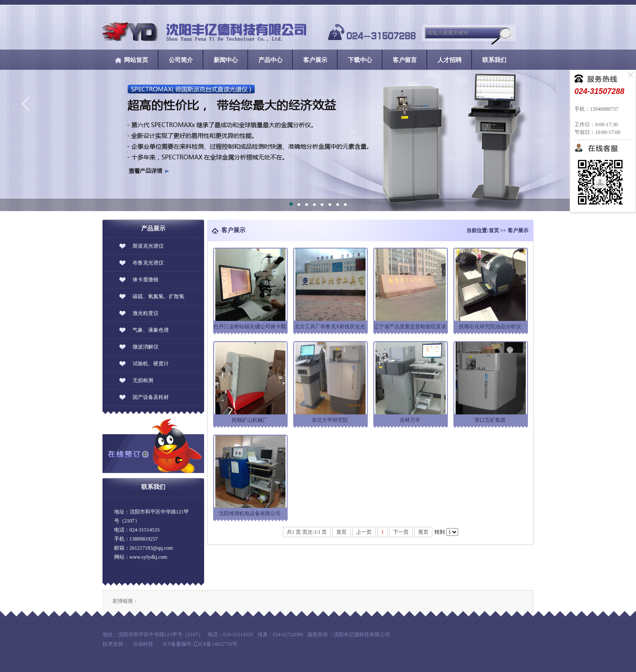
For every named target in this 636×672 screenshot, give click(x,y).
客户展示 (518, 230)
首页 (494, 230)
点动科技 (143, 644)
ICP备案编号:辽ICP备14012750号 (200, 644)
